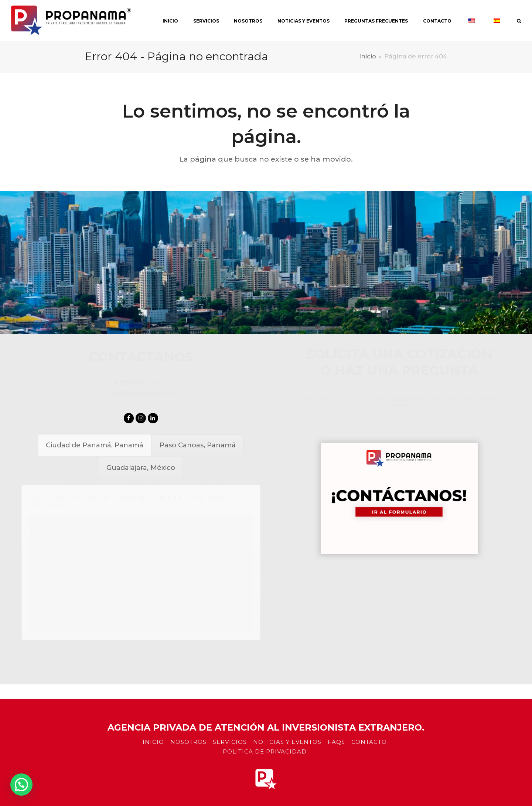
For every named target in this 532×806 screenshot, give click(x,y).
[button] (21, 785)
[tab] (95, 446)
